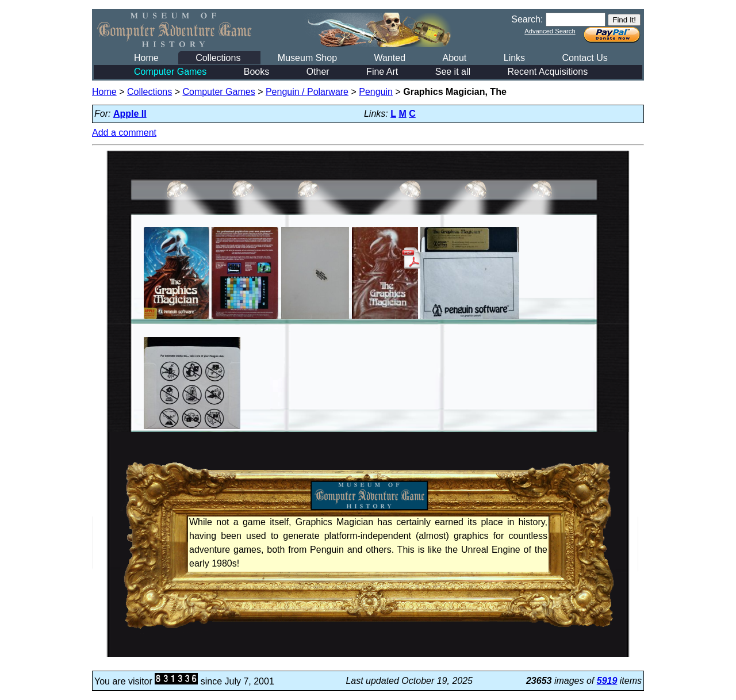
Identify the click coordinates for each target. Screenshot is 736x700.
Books (256, 72)
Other (318, 72)
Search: (527, 19)
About (454, 58)
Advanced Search (550, 31)
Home (146, 58)
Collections (218, 58)
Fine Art (382, 72)
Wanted (390, 58)
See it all (453, 72)
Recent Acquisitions (548, 72)
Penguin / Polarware (307, 92)
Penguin (376, 92)
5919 (607, 681)
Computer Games (170, 72)
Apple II (130, 114)
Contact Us (585, 58)
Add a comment (124, 133)
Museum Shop (307, 58)
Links (514, 58)
